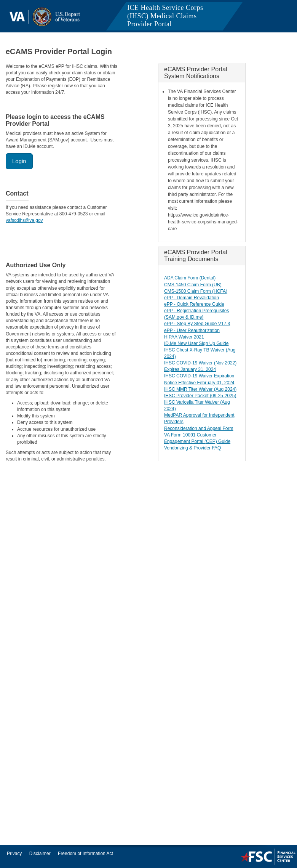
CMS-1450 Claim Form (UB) (193, 285)
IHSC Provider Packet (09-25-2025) (200, 396)
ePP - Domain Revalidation (192, 298)
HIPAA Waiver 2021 (184, 337)
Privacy (14, 854)
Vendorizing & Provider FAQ (192, 448)
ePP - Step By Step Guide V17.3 (197, 324)
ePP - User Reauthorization (192, 331)
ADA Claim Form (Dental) (190, 278)
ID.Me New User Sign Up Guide (196, 343)
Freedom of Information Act (85, 854)
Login (19, 161)
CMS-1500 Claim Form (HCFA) (196, 291)
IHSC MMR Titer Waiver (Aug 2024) (200, 389)
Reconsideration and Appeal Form (199, 428)
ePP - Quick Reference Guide (194, 304)
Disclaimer (40, 854)
